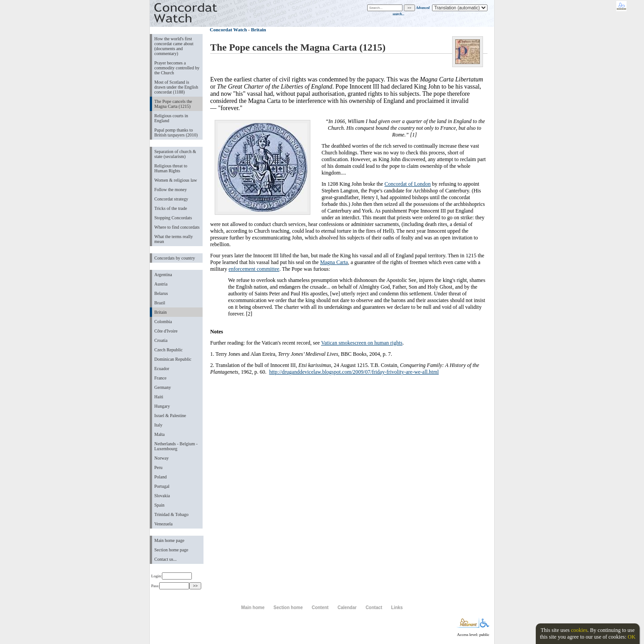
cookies (579, 630)
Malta (159, 434)
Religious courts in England (171, 118)
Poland (161, 477)
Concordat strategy (171, 199)
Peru (158, 467)
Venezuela (163, 524)
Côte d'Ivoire (166, 331)
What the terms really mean (174, 239)
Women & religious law (176, 180)
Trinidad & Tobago (171, 514)
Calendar (347, 608)
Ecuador (162, 369)
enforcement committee (254, 269)
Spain (159, 505)
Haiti (159, 397)
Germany (163, 387)
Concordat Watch (228, 30)
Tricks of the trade (171, 208)
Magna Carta (334, 262)
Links (397, 608)
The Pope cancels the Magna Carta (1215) (173, 104)
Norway (161, 458)
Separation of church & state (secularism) (175, 154)
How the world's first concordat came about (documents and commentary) (174, 46)
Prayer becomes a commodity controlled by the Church (177, 68)
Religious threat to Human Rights (171, 168)
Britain (161, 312)
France (160, 378)
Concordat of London (408, 184)
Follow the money (171, 190)
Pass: (170, 586)
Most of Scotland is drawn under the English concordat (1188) (176, 87)
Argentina (163, 275)
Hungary (162, 406)
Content (320, 608)
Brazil (160, 303)
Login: (172, 576)
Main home (253, 608)
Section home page (171, 550)
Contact (374, 608)
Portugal (162, 486)
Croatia (161, 340)
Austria (161, 284)
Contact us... (165, 559)
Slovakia (162, 496)
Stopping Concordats (173, 218)
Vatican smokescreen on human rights (362, 343)
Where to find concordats (177, 227)
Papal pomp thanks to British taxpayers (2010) (176, 132)
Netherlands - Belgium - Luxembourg (176, 446)
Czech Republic (169, 350)
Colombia (163, 322)
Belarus (161, 293)
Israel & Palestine (170, 416)
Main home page (169, 540)
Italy (158, 425)
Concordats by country (175, 258)
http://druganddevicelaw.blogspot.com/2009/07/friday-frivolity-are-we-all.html (354, 372)
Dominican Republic (173, 359)
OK (631, 637)
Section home (288, 608)
